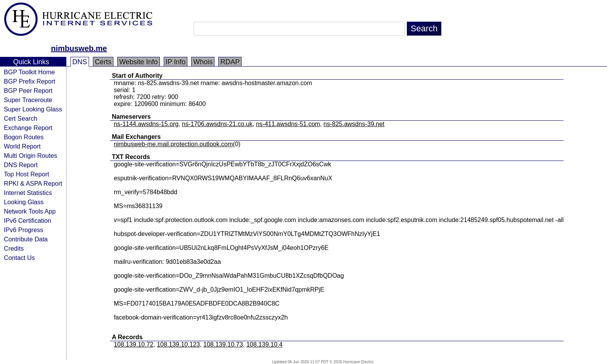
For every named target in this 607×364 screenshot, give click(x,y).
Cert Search (21, 118)
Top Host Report (27, 174)
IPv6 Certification (27, 220)
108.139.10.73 (223, 344)
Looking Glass (24, 202)
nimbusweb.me (79, 48)
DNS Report (21, 165)
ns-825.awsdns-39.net (354, 124)
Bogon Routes (24, 137)
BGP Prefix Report (30, 81)
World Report (22, 146)
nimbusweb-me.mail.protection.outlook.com (173, 144)
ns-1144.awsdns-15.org (146, 124)
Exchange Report (28, 128)
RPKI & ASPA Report (33, 183)
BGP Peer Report (28, 91)
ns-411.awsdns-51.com (288, 124)
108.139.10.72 (134, 344)
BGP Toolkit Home (29, 72)
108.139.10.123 (178, 344)
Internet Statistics (28, 193)
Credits (14, 248)
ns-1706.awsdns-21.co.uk (217, 124)
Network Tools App (30, 211)
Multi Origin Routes (31, 156)
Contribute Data (26, 239)
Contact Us (19, 258)
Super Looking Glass (33, 109)
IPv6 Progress (24, 230)
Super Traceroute (28, 100)
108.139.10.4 (264, 344)
